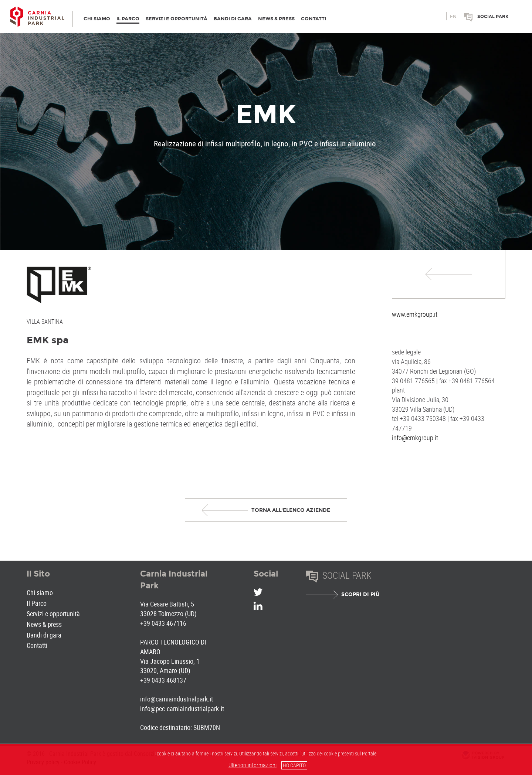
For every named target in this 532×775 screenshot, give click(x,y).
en (453, 17)
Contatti (37, 645)
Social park (493, 17)
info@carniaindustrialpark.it (177, 699)
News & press (44, 624)
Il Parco (37, 603)
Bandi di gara (44, 635)
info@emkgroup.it (415, 438)
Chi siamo (40, 592)
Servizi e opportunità (53, 613)
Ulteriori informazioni (253, 765)
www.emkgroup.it (415, 314)
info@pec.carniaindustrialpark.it (182, 708)
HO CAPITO (294, 765)
